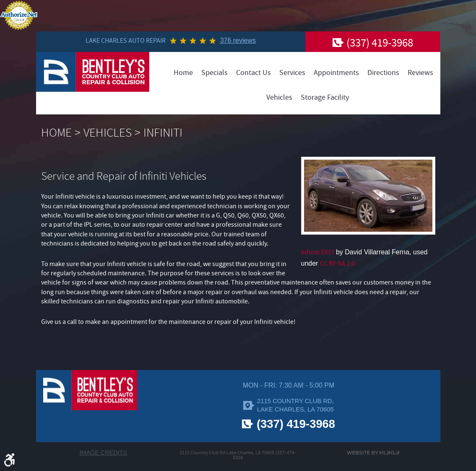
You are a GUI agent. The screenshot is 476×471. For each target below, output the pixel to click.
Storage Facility (325, 97)
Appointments (336, 73)
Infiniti (163, 133)
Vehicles (279, 97)
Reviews (420, 73)
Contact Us (254, 73)
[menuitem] (183, 73)
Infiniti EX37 (318, 252)
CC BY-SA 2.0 (337, 264)
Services (292, 73)
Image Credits (103, 453)
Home (183, 73)
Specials (215, 73)
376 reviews (238, 40)
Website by (373, 453)
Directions (383, 73)
